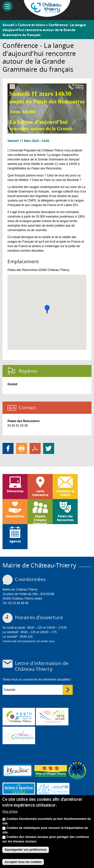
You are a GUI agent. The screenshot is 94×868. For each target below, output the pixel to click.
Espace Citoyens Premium (40, 519)
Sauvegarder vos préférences (26, 850)
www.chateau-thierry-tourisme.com (19, 735)
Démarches (15, 491)
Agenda (15, 541)
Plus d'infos (10, 812)
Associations (15, 516)
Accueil (9, 25)
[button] (47, 309)
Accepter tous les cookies (23, 862)
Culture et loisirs (32, 25)
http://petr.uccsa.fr (52, 717)
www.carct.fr (19, 717)
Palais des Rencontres (65, 518)
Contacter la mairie (65, 493)
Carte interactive (40, 493)
